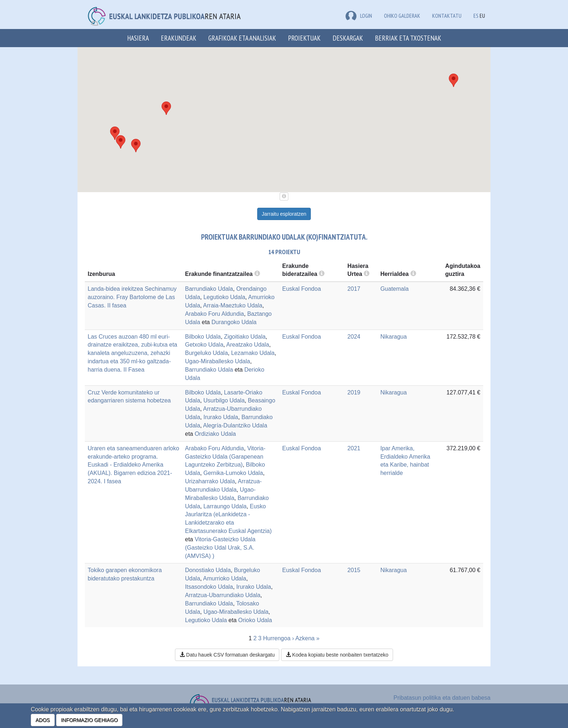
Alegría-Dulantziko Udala (235, 425)
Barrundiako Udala (209, 289)
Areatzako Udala (248, 345)
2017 (354, 289)
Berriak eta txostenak (408, 38)
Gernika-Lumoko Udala (233, 473)
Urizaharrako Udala (210, 481)
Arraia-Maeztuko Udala (233, 305)
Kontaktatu (447, 16)
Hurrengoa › (278, 638)
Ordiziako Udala (215, 434)
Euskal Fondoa (302, 289)
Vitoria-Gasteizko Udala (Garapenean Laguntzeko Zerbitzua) (225, 457)
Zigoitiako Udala (245, 337)
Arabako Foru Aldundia (215, 314)
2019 (354, 392)
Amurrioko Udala (225, 578)
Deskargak (348, 38)
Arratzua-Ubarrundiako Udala (223, 595)
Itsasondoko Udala (209, 587)
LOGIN (359, 16)
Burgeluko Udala (206, 353)
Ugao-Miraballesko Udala (218, 361)
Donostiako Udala (208, 570)
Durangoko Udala (234, 322)
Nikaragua (394, 337)
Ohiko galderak (402, 16)
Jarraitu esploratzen (284, 214)
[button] (121, 142)
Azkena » (307, 638)
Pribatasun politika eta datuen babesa (442, 698)
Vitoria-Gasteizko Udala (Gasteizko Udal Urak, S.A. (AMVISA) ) (220, 548)
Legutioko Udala (224, 297)
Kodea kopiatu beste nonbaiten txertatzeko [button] (337, 655)
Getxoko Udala (204, 345)
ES (476, 16)
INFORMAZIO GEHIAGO (89, 720)
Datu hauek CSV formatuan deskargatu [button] (227, 655)
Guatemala (394, 289)
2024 (354, 337)
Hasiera (138, 38)
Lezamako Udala (253, 353)
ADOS (43, 720)
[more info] (367, 274)
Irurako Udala (221, 417)
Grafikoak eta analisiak (242, 38)
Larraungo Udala (225, 506)
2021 (354, 448)
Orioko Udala (255, 620)
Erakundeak (179, 38)
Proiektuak (304, 38)
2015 (354, 570)
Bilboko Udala (203, 337)
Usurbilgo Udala (224, 400)
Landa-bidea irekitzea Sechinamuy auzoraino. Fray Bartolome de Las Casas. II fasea (132, 297)
